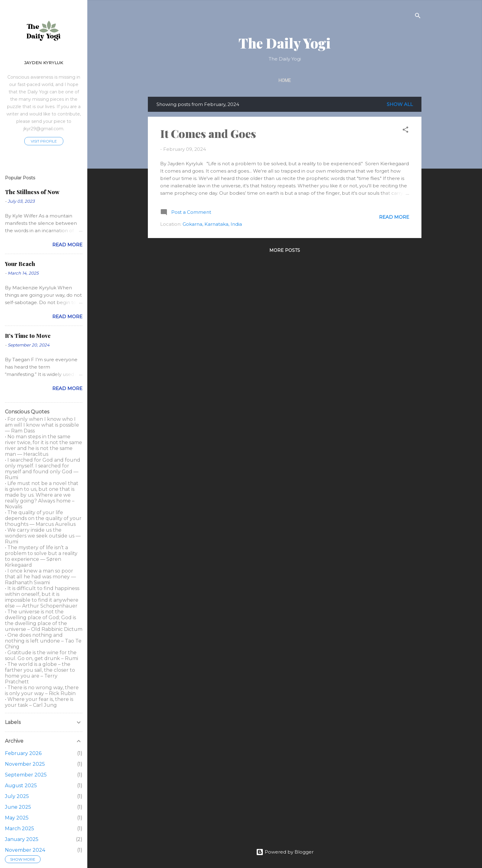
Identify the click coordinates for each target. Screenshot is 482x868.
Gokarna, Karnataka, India (212, 224)
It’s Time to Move (28, 336)
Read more (394, 217)
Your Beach (20, 264)
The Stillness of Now (32, 192)
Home (285, 80)
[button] (405, 131)
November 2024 (25, 850)
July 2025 (17, 796)
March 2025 (20, 829)
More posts (285, 250)
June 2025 (18, 807)
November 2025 (25, 764)
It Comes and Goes (208, 133)
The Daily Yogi (285, 43)
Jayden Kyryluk (44, 63)
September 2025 (26, 775)
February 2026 (23, 753)
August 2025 (21, 786)
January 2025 (22, 839)
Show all (400, 104)
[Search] (418, 17)
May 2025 (17, 818)
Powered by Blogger (285, 852)
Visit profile (44, 141)
